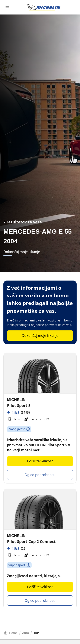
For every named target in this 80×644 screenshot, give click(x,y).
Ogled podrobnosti (40, 475)
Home (11, 633)
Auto (25, 633)
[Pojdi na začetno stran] (44, 7)
